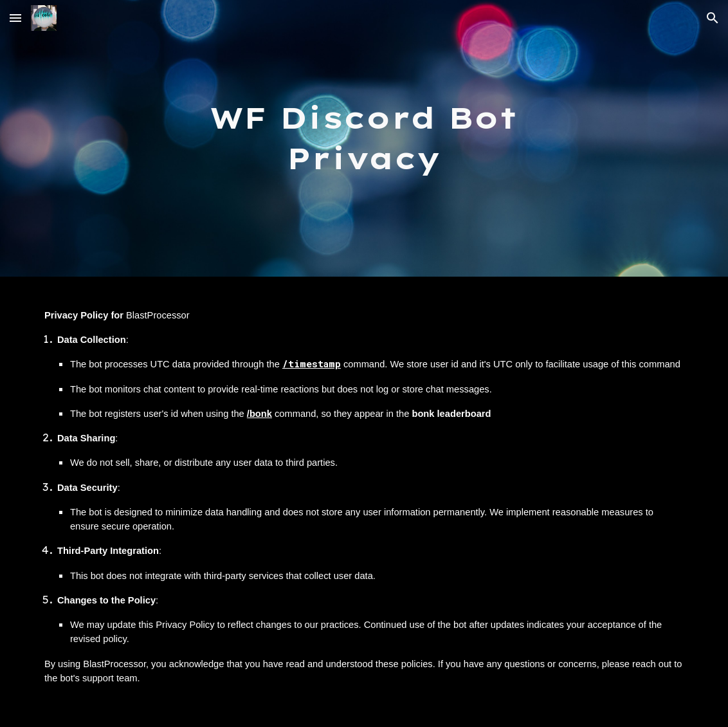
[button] (15, 18)
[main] (364, 138)
